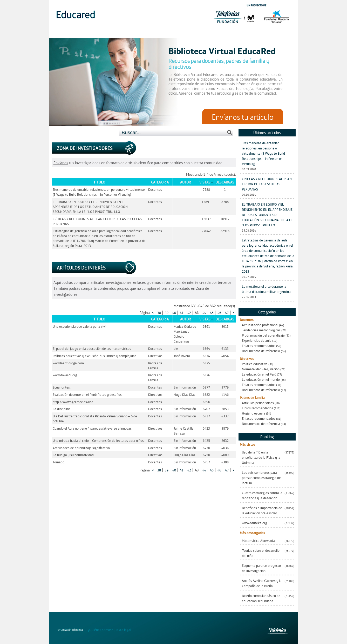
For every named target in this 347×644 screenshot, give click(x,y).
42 (189, 313)
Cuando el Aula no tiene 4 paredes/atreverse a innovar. (92, 428)
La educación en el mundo (261, 379)
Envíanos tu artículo (243, 116)
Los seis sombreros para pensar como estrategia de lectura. (261, 478)
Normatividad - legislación (261, 369)
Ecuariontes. (62, 387)
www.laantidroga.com (68, 363)
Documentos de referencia (261, 351)
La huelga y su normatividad (73, 455)
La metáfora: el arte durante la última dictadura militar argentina (266, 289)
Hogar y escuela (254, 413)
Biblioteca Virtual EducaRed (222, 50)
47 (227, 313)
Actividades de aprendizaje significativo (81, 448)
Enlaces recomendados (259, 346)
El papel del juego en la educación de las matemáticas (92, 348)
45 (212, 313)
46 (219, 313)
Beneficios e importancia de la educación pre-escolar (262, 510)
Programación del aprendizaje (263, 335)
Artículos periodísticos (258, 403)
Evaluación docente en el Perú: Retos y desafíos (87, 394)
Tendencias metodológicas (261, 330)
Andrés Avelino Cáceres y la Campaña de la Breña (262, 583)
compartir (82, 282)
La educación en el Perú (259, 374)
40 (174, 313)
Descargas (225, 182)
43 (197, 313)
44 (204, 313)
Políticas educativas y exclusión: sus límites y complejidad (95, 356)
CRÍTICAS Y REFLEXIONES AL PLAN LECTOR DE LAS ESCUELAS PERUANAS (267, 184)
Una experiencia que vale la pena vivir (80, 326)
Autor (185, 182)
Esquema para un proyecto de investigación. (261, 568)
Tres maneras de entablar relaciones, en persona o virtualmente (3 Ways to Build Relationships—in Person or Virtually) (263, 153)
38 (159, 313)
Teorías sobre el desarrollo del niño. (261, 553)
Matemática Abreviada (258, 540)
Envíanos (61, 163)
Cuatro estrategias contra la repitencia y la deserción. (262, 495)
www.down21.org (65, 375)
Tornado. (59, 462)
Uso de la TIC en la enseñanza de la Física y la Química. (261, 457)
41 (182, 313)
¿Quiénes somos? (100, 630)
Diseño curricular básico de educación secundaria (261, 598)
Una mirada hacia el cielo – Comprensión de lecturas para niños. (99, 440)
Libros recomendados (257, 408)
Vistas (205, 182)
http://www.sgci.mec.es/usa (73, 402)
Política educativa (255, 364)
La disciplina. (62, 409)
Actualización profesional (260, 325)
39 (167, 313)
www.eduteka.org (254, 523)
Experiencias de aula (257, 340)
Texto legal (123, 630)
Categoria (160, 182)
